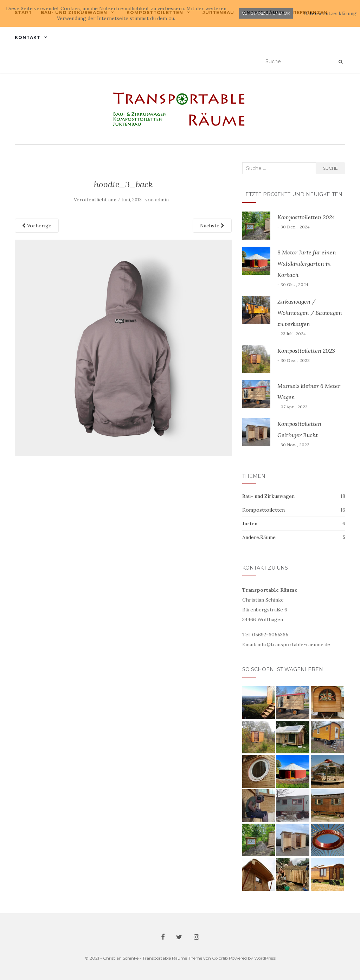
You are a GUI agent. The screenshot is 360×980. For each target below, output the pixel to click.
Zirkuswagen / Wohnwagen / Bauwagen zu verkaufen (310, 313)
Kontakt (28, 37)
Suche (330, 168)
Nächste (212, 226)
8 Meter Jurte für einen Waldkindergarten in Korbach (307, 264)
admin (162, 200)
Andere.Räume (259, 537)
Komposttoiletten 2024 (306, 217)
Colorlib (220, 958)
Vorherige (37, 226)
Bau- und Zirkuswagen (268, 496)
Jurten (250, 524)
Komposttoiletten (263, 510)
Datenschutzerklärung (330, 13)
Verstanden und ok (266, 13)
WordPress (265, 958)
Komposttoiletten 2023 (306, 351)
